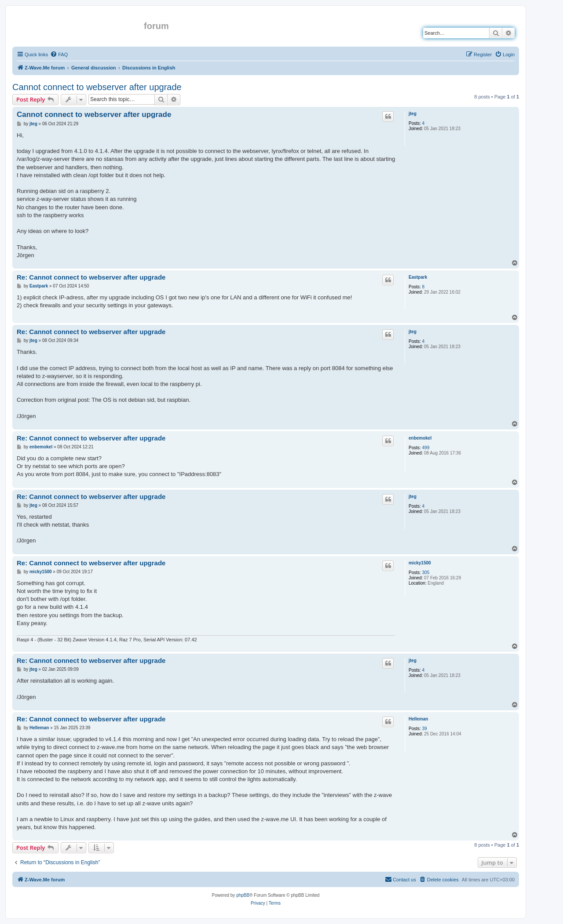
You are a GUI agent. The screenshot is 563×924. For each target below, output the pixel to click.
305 (426, 573)
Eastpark (418, 277)
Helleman (418, 719)
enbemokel (420, 438)
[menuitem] (59, 55)
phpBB (243, 895)
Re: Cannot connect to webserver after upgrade (91, 277)
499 (426, 448)
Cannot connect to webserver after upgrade (97, 87)
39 (425, 729)
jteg (413, 114)
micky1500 (420, 563)
